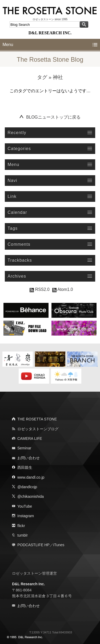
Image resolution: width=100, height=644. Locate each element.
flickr (21, 526)
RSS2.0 (39, 289)
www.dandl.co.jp (31, 477)
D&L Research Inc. (28, 584)
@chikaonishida (31, 496)
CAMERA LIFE (30, 438)
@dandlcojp (27, 487)
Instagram (26, 516)
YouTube (25, 506)
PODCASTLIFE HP (33, 545)
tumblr (23, 535)
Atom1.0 (63, 289)
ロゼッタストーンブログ (38, 429)
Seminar (24, 448)
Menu (8, 45)
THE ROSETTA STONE (37, 419)
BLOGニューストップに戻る (53, 117)
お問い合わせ (29, 458)
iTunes (59, 545)
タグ (42, 77)
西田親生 (25, 467)
